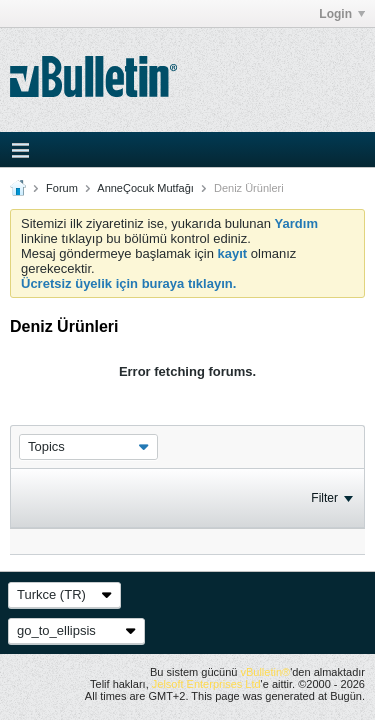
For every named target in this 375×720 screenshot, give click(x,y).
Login (342, 14)
